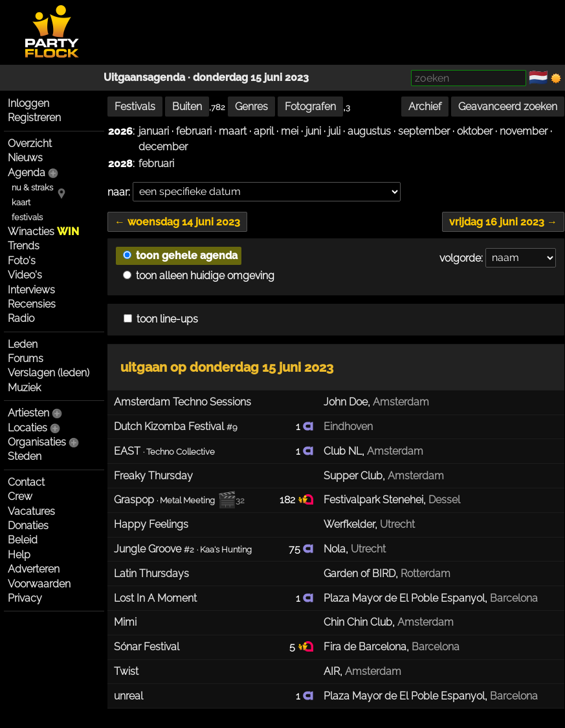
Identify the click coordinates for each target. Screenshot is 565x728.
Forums (26, 358)
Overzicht (30, 143)
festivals (27, 217)
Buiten (187, 107)
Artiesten (28, 413)
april (264, 131)
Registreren (34, 118)
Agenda (27, 173)
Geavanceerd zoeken (508, 107)
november (524, 131)
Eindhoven (348, 427)
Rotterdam (426, 574)
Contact (26, 482)
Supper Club (353, 476)
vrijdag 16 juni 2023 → (503, 222)
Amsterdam (401, 402)
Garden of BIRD (360, 574)
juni (313, 131)
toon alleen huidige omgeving (199, 276)
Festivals (135, 107)
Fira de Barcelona (365, 647)
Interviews (31, 290)
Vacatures (31, 511)
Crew (20, 496)
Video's (25, 275)
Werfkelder (349, 524)
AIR (332, 671)
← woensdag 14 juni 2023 (177, 222)
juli (334, 131)
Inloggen (28, 103)
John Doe (346, 402)
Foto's (22, 261)
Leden (23, 344)
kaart (21, 202)
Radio (21, 318)
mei (290, 131)
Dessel (444, 500)
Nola (335, 549)
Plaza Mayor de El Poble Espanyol (404, 598)
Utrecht (397, 524)
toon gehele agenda (180, 256)
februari (194, 131)
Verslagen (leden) (49, 373)
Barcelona (514, 598)
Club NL (343, 451)
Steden (25, 456)
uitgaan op (227, 367)
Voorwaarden (39, 584)
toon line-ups (161, 319)
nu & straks (32, 188)
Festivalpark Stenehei (373, 500)
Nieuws (25, 158)
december (163, 147)
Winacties (43, 232)
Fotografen (310, 107)
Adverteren (34, 569)
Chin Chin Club (358, 622)
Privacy (25, 598)
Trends (24, 246)
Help (19, 555)
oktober (475, 131)
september (424, 131)
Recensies (32, 304)
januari (154, 131)
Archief (425, 107)
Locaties (28, 428)
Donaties (28, 526)
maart (233, 131)
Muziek (24, 388)
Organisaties (37, 442)
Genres (251, 107)
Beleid (23, 540)
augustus (369, 131)
